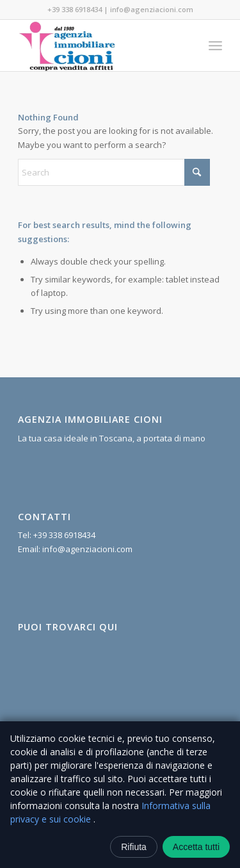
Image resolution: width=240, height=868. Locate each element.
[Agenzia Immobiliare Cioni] (100, 45)
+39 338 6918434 (75, 9)
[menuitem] (215, 45)
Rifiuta (134, 847)
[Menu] (215, 45)
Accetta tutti (196, 847)
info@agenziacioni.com (152, 9)
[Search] (114, 172)
